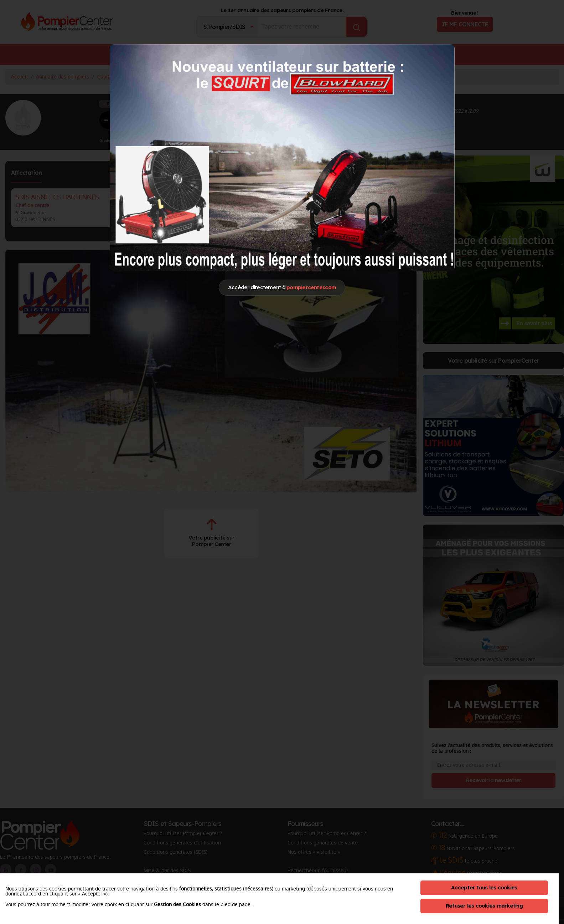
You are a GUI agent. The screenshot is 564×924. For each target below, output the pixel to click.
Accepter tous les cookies (484, 887)
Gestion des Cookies (177, 904)
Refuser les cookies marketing (484, 906)
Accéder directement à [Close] (282, 287)
